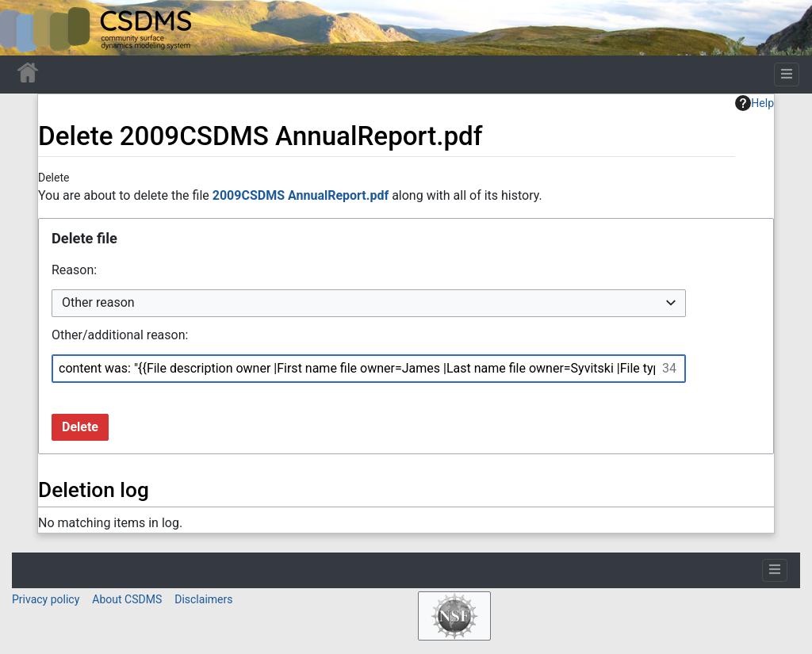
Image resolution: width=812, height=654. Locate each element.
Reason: (74, 270)
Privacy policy (46, 599)
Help (755, 103)
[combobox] (369, 303)
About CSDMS (127, 599)
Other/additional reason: (120, 335)
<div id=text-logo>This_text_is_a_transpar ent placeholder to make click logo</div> (25, 28)
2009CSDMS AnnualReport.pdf (301, 195)
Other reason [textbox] (98, 302)
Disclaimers (203, 599)
